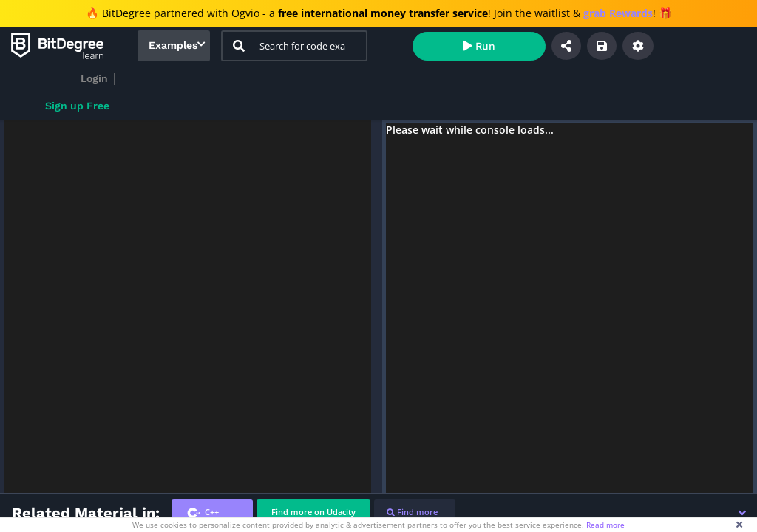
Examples (173, 45)
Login (94, 78)
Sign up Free (77, 106)
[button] (742, 513)
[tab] (212, 512)
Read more (605, 525)
